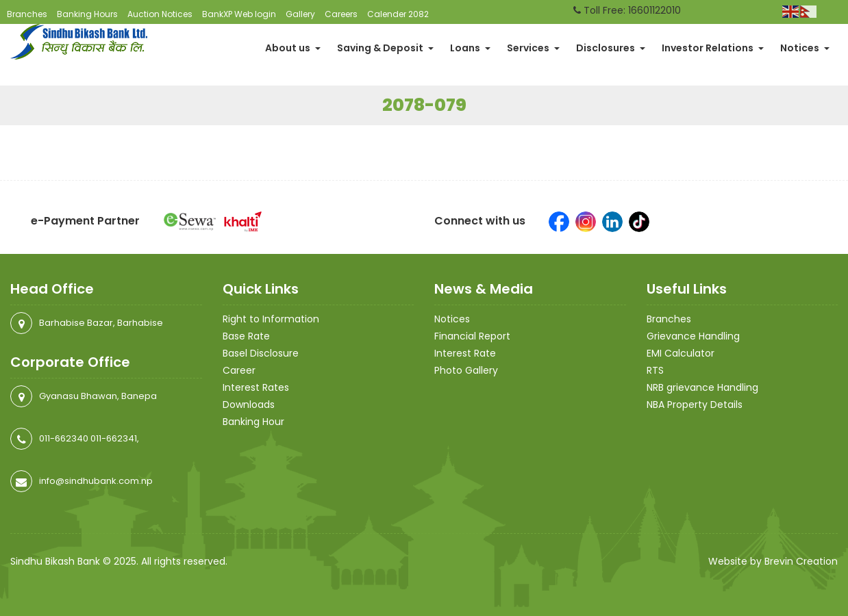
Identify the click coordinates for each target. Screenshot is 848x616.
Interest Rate (465, 353)
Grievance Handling (693, 336)
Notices (805, 48)
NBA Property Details (695, 405)
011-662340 (64, 438)
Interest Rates (256, 387)
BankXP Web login (239, 14)
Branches (27, 14)
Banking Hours (87, 14)
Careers (341, 14)
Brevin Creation (801, 561)
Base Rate (246, 336)
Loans (470, 48)
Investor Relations (713, 48)
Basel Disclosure (261, 353)
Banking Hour (253, 422)
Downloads (249, 405)
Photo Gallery (466, 370)
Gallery (300, 14)
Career (239, 370)
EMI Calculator (681, 353)
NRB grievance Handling (702, 387)
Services (533, 48)
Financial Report (472, 336)
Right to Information (271, 319)
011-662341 (114, 438)
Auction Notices (160, 14)
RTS (655, 370)
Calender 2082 (398, 14)
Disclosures (611, 48)
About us (293, 48)
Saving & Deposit (385, 48)
